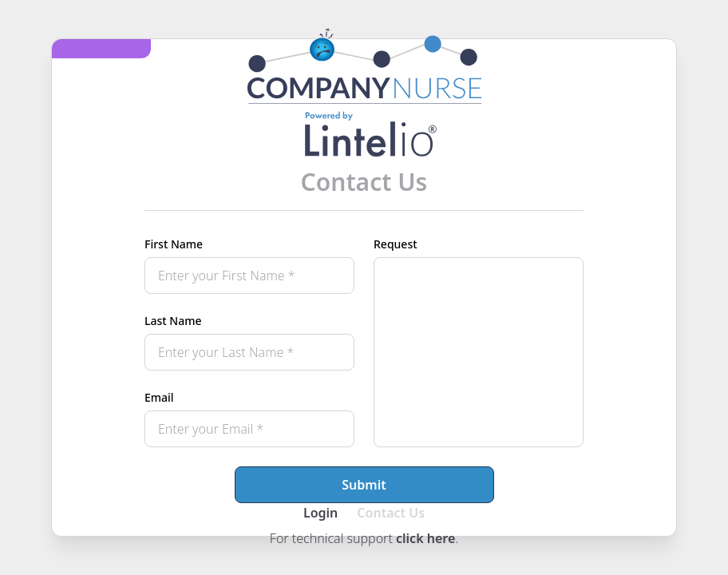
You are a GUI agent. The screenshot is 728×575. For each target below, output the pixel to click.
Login (320, 513)
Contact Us (391, 513)
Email (159, 397)
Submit (364, 485)
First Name (174, 244)
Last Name (173, 321)
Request (396, 244)
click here (425, 538)
